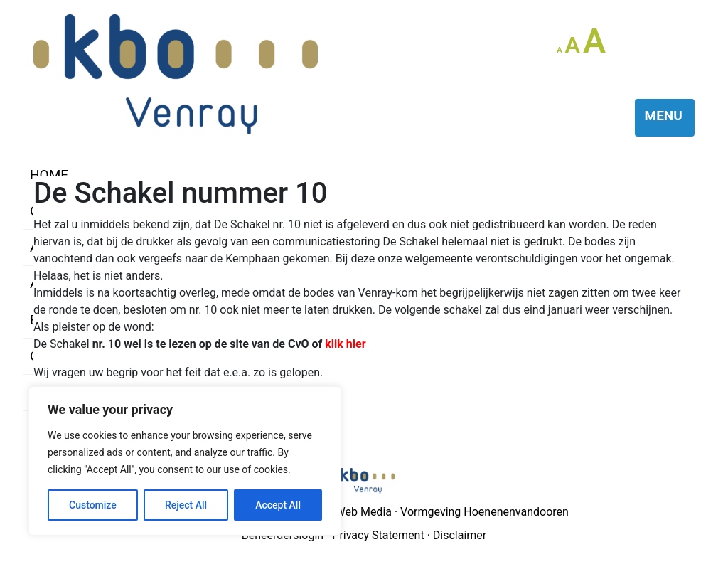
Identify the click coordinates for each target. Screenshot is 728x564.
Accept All (278, 505)
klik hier (345, 344)
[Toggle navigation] (665, 118)
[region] (185, 461)
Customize (93, 505)
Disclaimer (460, 535)
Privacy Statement (378, 535)
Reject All (186, 505)
